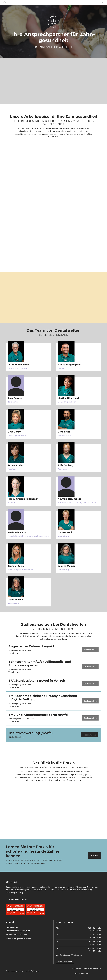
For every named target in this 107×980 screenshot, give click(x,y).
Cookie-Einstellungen (80, 973)
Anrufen (94, 855)
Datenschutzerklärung (92, 968)
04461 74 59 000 (20, 935)
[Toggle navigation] (103, 3)
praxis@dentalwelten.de (21, 939)
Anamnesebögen (65, 961)
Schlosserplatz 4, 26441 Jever (18, 931)
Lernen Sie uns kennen (18, 899)
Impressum (77, 968)
